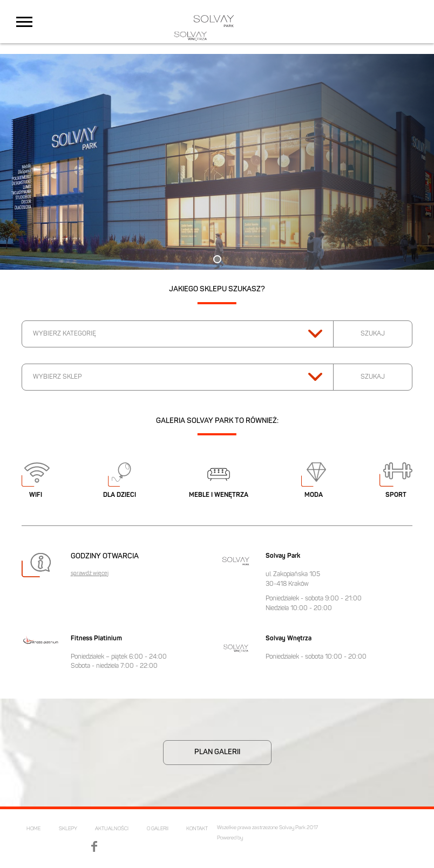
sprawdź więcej (90, 574)
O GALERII (158, 829)
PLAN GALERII (217, 752)
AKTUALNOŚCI (112, 829)
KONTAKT (197, 829)
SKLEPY (68, 829)
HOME (33, 829)
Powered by (230, 838)
